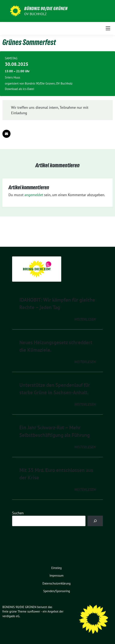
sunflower (34, 611)
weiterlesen (85, 319)
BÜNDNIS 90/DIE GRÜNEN (46, 8)
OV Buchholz (35, 14)
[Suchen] (95, 521)
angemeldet (34, 195)
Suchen (18, 513)
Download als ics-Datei (20, 89)
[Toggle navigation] (108, 28)
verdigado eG (11, 616)
